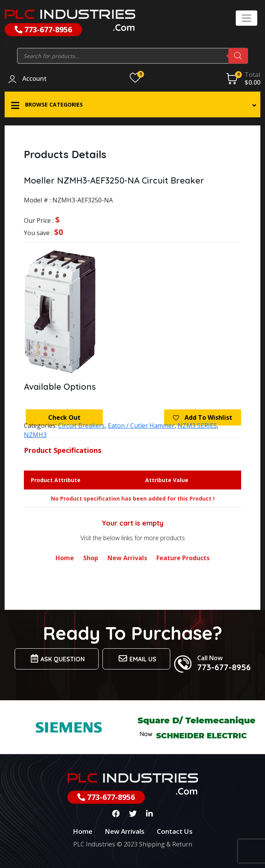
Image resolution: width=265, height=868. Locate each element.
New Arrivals (127, 558)
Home (65, 558)
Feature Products (183, 558)
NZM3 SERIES (197, 426)
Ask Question (57, 659)
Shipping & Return (166, 844)
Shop (91, 558)
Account (34, 79)
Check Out (64, 417)
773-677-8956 (43, 29)
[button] (132, 104)
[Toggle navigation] (247, 18)
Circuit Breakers (81, 426)
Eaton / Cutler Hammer (141, 426)
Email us (136, 659)
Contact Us (175, 831)
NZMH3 (35, 435)
